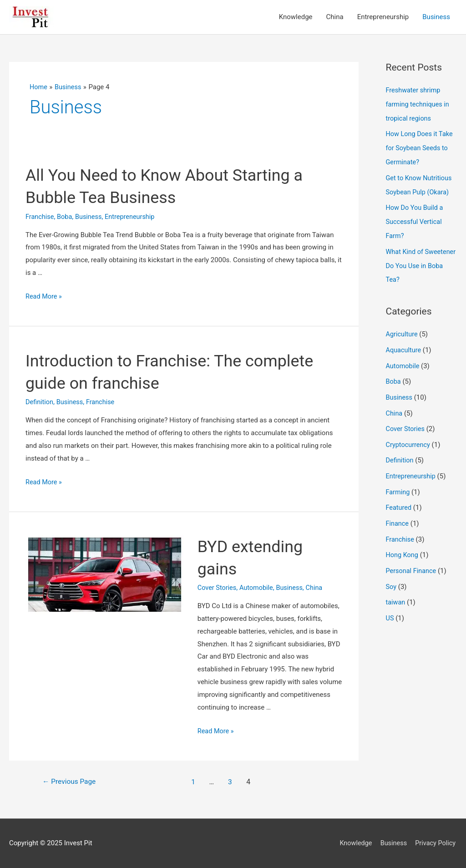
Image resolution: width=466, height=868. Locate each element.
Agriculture (403, 329)
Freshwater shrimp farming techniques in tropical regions (419, 104)
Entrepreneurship (133, 217)
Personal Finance (412, 559)
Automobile (258, 588)
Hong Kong (403, 544)
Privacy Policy (436, 843)
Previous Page (71, 782)
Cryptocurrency (409, 437)
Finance (398, 513)
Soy (391, 575)
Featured (399, 498)
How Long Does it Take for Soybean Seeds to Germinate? (421, 147)
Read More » (44, 297)
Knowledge (354, 843)
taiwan (396, 590)
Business (91, 217)
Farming (398, 482)
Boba (66, 217)
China (318, 588)
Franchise (40, 217)
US (390, 605)
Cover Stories (218, 588)
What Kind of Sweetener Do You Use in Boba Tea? (420, 261)
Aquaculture (404, 344)
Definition (40, 402)
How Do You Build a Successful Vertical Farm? (416, 218)
